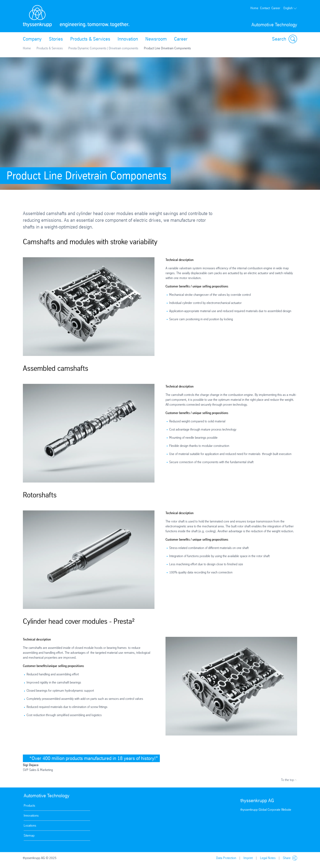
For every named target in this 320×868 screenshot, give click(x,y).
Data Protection (226, 858)
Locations (30, 825)
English (290, 8)
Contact (265, 8)
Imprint (248, 858)
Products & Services (90, 39)
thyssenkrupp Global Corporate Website (266, 810)
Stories (56, 39)
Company (32, 39)
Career (276, 8)
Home (254, 8)
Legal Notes (268, 858)
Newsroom (156, 39)
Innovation (128, 39)
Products (29, 806)
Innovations (31, 816)
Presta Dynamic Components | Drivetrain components (103, 48)
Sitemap (29, 835)
